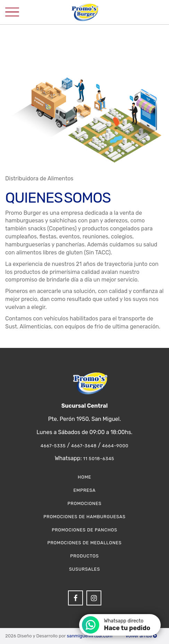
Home (84, 477)
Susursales (84, 569)
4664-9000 (115, 446)
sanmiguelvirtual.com (89, 636)
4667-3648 (84, 446)
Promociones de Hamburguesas (84, 517)
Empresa (84, 490)
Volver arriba (141, 636)
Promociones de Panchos (84, 530)
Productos (84, 556)
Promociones (85, 503)
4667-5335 (53, 446)
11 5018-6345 (99, 459)
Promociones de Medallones (84, 543)
